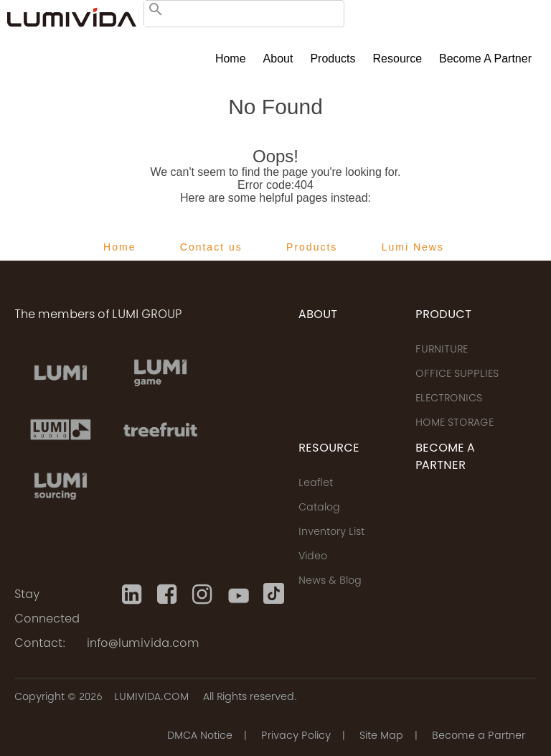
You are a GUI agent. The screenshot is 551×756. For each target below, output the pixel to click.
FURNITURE (442, 350)
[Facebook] (168, 594)
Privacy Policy (296, 737)
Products (333, 59)
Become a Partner (485, 59)
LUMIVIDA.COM (151, 698)
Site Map (381, 737)
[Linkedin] (132, 594)
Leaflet (316, 484)
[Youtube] (239, 594)
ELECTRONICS (449, 399)
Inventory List (331, 533)
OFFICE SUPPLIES (457, 375)
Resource (397, 59)
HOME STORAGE (455, 424)
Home (231, 59)
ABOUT (318, 315)
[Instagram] (203, 594)
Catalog (319, 508)
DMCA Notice (200, 737)
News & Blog (330, 582)
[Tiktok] (274, 594)
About (278, 59)
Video (313, 557)
